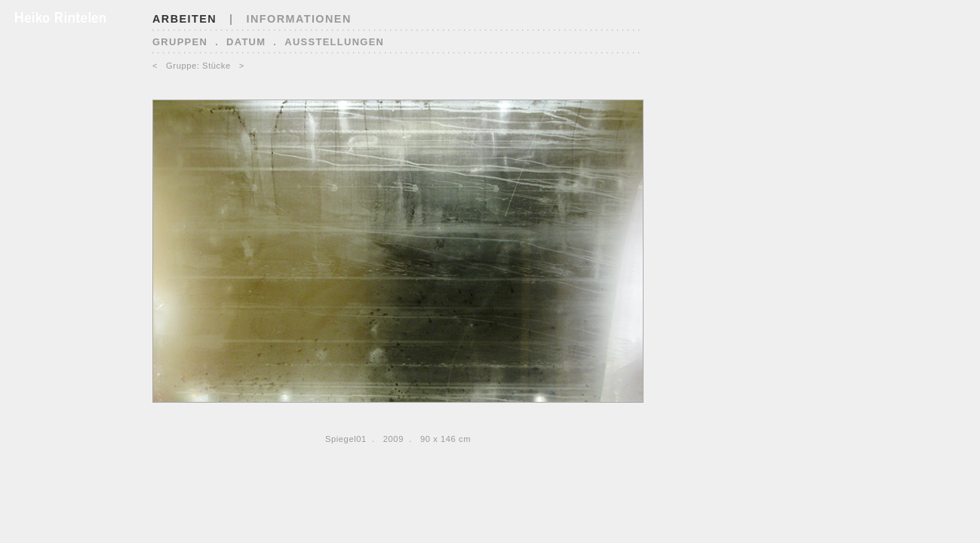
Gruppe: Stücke (198, 66)
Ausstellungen (334, 42)
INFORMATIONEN (299, 19)
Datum (246, 42)
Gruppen (180, 42)
